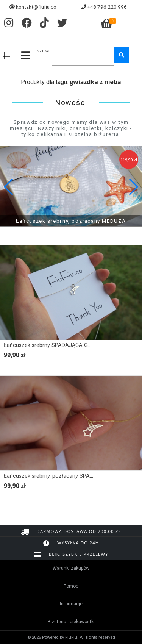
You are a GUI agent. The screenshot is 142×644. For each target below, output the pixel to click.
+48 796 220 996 (107, 7)
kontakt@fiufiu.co (36, 7)
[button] (133, 187)
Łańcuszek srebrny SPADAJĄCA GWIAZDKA (58, 345)
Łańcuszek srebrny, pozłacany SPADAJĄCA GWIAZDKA (72, 476)
